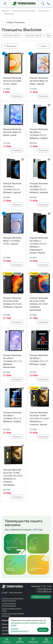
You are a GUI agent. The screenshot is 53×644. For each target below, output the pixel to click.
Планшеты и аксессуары (24, 11)
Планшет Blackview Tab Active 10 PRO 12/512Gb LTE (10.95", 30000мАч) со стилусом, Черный (40, 418)
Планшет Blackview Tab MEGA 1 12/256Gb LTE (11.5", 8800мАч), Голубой (13, 417)
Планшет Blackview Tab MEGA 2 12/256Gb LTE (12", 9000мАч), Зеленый (39, 188)
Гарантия (6, 633)
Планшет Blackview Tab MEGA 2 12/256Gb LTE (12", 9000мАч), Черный (12, 188)
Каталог (6, 11)
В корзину (17, 96)
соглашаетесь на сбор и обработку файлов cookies (28, 624)
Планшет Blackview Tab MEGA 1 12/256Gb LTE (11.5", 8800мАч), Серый (39, 360)
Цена (43, 46)
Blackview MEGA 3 (12, 35)
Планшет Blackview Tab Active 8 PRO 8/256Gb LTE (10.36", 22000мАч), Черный (13, 302)
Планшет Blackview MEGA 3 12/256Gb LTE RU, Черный (12, 241)
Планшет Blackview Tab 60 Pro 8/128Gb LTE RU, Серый (12, 81)
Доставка (6, 630)
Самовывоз (6, 627)
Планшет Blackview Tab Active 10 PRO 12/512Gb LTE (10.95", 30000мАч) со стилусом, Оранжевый (13, 477)
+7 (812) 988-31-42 (44, 589)
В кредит (7, 274)
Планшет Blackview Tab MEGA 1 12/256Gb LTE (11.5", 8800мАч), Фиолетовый (13, 361)
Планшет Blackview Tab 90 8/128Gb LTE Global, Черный (39, 81)
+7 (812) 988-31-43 (44, 591)
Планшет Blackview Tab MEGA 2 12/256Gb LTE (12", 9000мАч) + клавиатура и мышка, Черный (39, 245)
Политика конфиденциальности (20, 630)
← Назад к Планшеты (14, 22)
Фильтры (10, 46)
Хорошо (43, 630)
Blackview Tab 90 (34, 35)
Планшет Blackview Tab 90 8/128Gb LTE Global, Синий (12, 132)
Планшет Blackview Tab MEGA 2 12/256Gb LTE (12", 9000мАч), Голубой (39, 134)
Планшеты (44, 11)
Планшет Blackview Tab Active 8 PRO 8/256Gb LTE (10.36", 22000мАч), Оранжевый (39, 304)
